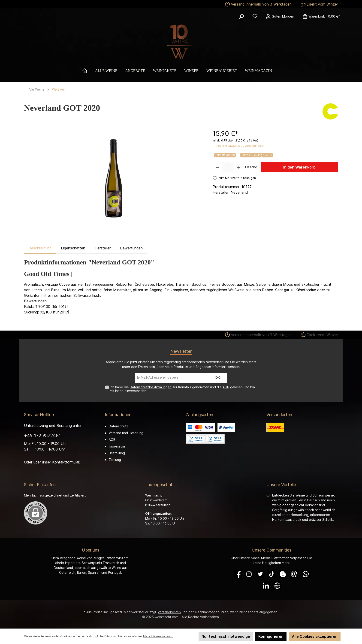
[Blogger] (283, 574)
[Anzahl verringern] (217, 167)
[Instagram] (249, 574)
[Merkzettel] (255, 16)
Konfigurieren (271, 636)
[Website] (277, 586)
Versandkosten (169, 612)
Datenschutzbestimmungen (151, 387)
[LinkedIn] (266, 586)
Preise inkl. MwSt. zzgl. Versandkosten (239, 146)
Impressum (117, 446)
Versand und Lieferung (126, 433)
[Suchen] (241, 16)
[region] (114, 178)
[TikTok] (272, 574)
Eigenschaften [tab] (73, 248)
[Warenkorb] (320, 16)
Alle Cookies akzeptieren (315, 636)
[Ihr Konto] (280, 16)
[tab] (40, 248)
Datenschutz (118, 426)
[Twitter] (260, 574)
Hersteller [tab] (103, 248)
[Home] (89, 71)
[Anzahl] (228, 167)
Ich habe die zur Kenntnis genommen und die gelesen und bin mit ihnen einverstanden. (182, 389)
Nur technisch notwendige (226, 636)
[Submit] (218, 378)
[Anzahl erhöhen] (238, 167)
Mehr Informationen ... (158, 636)
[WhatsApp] (306, 574)
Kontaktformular (66, 462)
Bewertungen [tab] (131, 248)
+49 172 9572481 (42, 435)
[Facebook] (238, 574)
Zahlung (115, 460)
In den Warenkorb (299, 167)
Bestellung (117, 453)
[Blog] (294, 574)
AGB (226, 387)
